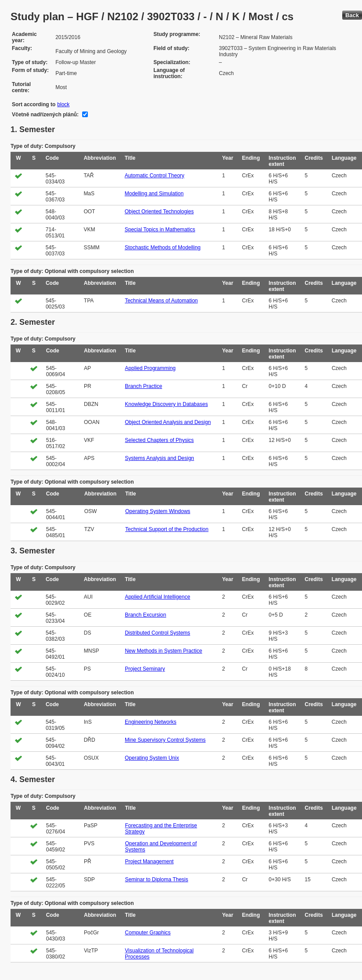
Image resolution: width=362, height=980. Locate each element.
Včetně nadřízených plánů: (45, 115)
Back (352, 15)
